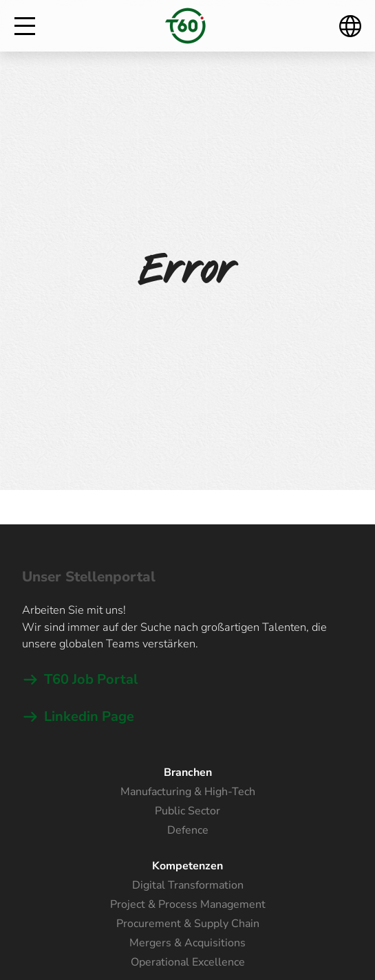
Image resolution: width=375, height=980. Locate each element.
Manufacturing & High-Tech (188, 792)
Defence (188, 830)
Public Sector (187, 811)
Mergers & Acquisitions (187, 943)
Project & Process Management (188, 904)
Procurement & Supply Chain (188, 924)
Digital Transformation (188, 885)
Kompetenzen (187, 866)
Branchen (188, 772)
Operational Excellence (188, 962)
